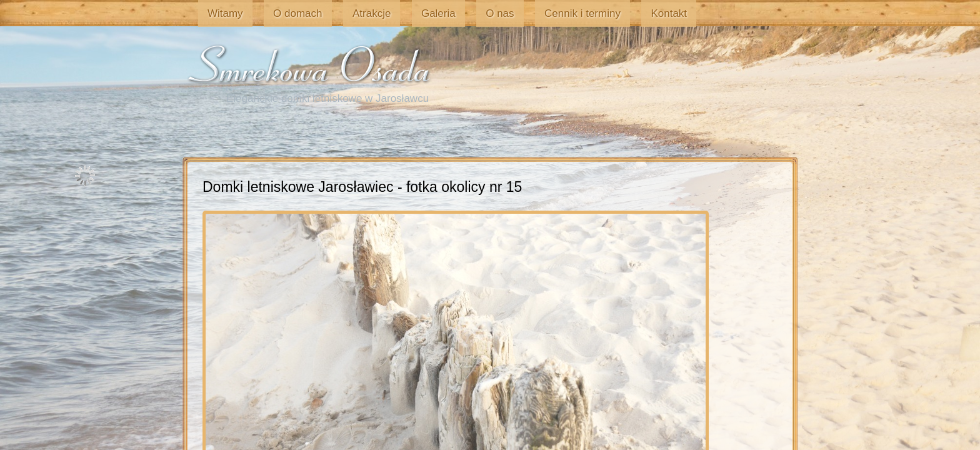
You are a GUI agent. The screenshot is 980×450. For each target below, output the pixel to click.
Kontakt (605, 13)
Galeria (401, 13)
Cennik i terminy (527, 13)
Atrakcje (343, 13)
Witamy (214, 13)
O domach (277, 13)
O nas (453, 13)
